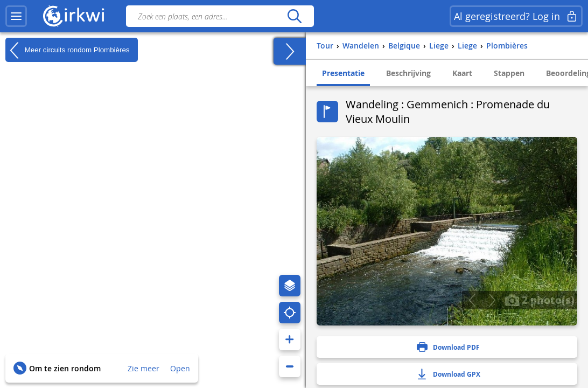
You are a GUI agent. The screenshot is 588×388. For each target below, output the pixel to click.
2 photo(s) (540, 300)
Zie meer (143, 368)
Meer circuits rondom (68, 50)
